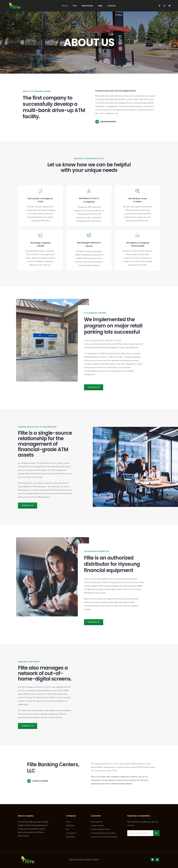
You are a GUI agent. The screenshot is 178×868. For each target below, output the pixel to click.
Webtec (96, 860)
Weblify (88, 860)
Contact (112, 6)
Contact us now (40, 781)
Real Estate (87, 6)
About (65, 6)
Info (75, 6)
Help (100, 6)
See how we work (108, 122)
